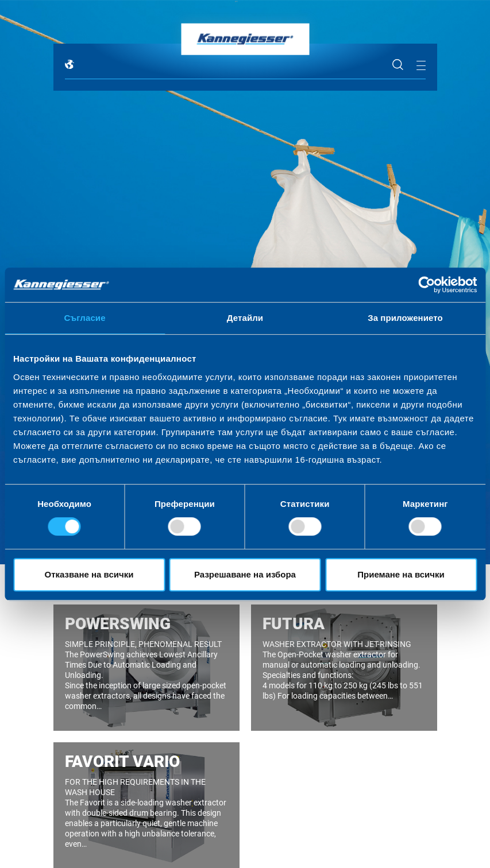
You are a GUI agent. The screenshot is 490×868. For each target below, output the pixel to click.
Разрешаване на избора (245, 574)
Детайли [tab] (245, 318)
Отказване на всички (89, 574)
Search (398, 65)
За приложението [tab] (405, 318)
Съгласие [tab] (84, 318)
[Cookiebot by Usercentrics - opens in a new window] (427, 285)
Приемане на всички (401, 574)
